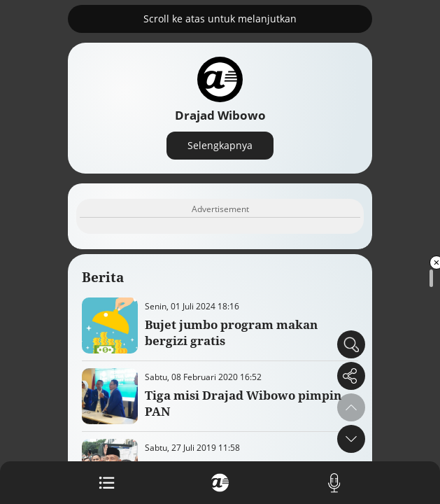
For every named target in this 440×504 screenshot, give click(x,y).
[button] (351, 439)
